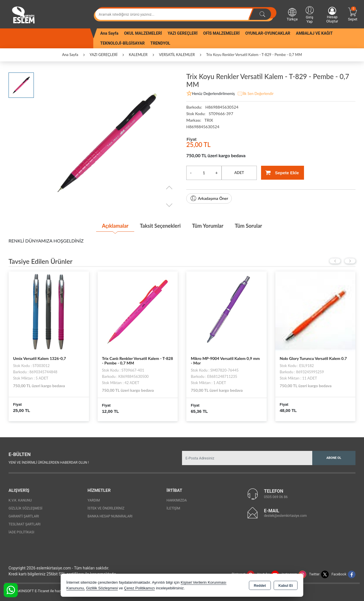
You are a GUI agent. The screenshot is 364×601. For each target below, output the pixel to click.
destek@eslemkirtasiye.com (285, 516)
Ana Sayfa (109, 33)
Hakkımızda (177, 500)
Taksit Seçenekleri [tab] (160, 226)
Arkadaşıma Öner (209, 198)
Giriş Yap (310, 14)
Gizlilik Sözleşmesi (25, 508)
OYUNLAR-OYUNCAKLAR (268, 33)
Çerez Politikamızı (139, 588)
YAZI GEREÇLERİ (182, 33)
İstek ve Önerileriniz (106, 508)
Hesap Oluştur (332, 15)
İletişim (173, 508)
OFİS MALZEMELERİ (222, 33)
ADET (239, 173)
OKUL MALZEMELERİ (143, 33)
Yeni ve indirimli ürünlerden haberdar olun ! (49, 463)
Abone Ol (334, 458)
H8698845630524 (203, 127)
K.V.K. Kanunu (20, 500)
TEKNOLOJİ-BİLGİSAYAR (123, 43)
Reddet (260, 586)
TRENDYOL (160, 43)
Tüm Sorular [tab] (248, 226)
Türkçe (292, 14)
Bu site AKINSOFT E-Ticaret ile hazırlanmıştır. (41, 591)
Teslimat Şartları (25, 524)
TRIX (209, 120)
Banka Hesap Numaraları (110, 516)
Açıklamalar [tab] (115, 226)
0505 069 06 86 (276, 497)
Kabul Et (286, 586)
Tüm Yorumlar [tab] (208, 226)
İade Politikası (21, 532)
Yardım (94, 500)
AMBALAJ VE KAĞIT (314, 33)
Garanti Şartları (24, 516)
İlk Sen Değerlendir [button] (255, 94)
